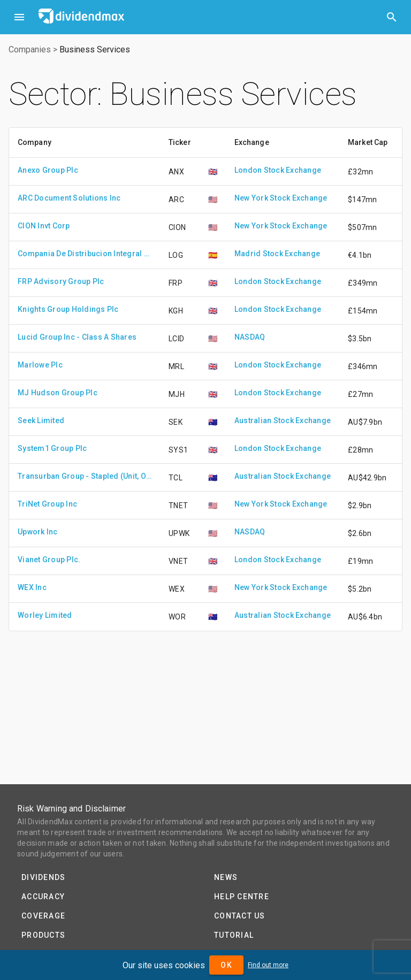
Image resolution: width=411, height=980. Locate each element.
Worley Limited (45, 615)
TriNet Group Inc (47, 504)
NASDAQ (250, 337)
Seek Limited (41, 420)
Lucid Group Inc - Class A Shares (77, 337)
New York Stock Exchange (281, 198)
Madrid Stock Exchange (277, 254)
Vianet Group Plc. (49, 560)
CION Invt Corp (44, 226)
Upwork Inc (38, 532)
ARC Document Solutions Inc (69, 198)
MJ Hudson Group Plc (58, 393)
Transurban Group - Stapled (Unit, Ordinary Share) (85, 476)
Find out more (268, 965)
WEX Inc (32, 587)
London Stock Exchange (278, 170)
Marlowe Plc (40, 365)
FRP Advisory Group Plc (61, 281)
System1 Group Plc (52, 448)
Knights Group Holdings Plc (68, 309)
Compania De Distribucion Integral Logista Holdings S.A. (85, 254)
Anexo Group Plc (48, 170)
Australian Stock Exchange (283, 420)
